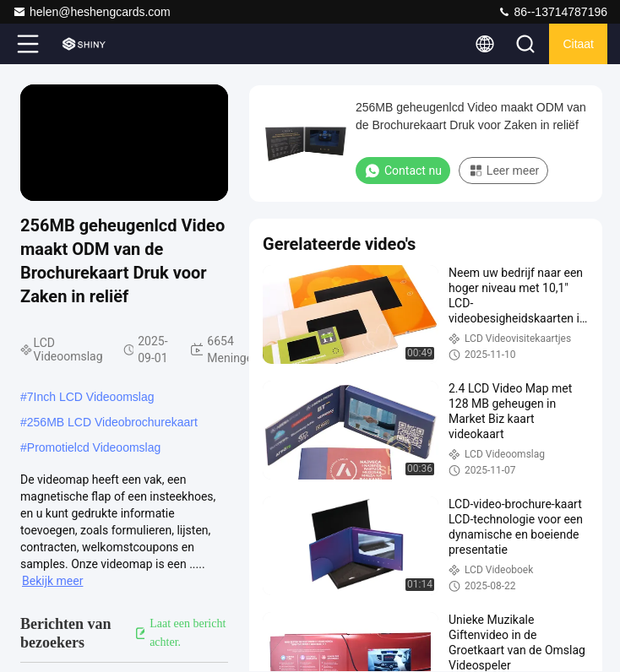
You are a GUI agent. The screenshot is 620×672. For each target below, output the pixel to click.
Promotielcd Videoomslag (94, 447)
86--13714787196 (552, 12)
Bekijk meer (52, 581)
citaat (578, 44)
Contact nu (403, 171)
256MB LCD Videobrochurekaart (112, 422)
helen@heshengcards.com (92, 12)
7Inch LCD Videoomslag (91, 397)
